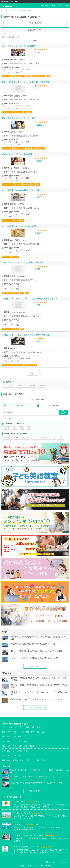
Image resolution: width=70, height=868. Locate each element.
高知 (14, 756)
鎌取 (15, 428)
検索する (63, 412)
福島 (38, 727)
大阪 (3, 746)
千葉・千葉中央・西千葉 (22, 438)
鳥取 (20, 751)
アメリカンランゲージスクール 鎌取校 (19, 46)
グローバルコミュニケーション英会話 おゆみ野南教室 (26, 82)
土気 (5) (42, 386)
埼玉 (16, 732)
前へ (31, 373)
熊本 (9, 760)
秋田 (22, 727)
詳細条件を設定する (36, 23)
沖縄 (44, 760)
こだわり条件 (8, 418)
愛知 (3, 737)
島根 (26, 751)
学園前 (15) (32, 386)
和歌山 (32, 746)
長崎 (22, 760)
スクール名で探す (54, 405)
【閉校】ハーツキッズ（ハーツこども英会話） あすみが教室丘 (30, 299)
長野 (9, 741)
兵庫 (9, 746)
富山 (20, 741)
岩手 (16, 727)
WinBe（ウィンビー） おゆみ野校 (17, 154)
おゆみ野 (7, 428)
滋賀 (20, 746)
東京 (3, 732)
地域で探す (20, 406)
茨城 (27, 732)
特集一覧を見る (35, 666)
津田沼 (61, 438)
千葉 (22, 732)
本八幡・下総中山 (45, 438)
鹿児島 (15, 760)
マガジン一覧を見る (35, 707)
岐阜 (20, 737)
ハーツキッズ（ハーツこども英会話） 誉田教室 (23, 263)
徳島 (20, 756)
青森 (11, 727)
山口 (14, 751)
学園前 (22, 428)
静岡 (9, 737)
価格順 (35, 40)
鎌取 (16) (21, 386)
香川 (9, 756)
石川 (14, 741)
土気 (29, 428)
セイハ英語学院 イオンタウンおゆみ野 (19, 226)
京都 (14, 746)
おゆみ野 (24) (10, 386)
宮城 (27, 727)
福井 (26, 741)
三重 (14, 737)
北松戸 (35, 438)
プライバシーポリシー (61, 862)
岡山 (9, 751)
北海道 (4, 727)
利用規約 (48, 862)
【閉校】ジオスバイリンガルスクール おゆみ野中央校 (26, 335)
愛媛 (3, 756)
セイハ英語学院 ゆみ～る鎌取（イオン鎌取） (22, 190)
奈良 (26, 746)
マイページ (45, 5)
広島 (3, 751)
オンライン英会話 (63, 5)
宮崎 (38, 760)
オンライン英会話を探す (37, 400)
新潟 (3, 741)
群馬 (33, 732)
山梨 (44, 732)
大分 (33, 760)
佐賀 (27, 760)
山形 (33, 727)
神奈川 (10, 732)
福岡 (3, 760)
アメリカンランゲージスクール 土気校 (19, 118)
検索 (53, 5)
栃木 (38, 732)
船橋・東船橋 (8, 438)
